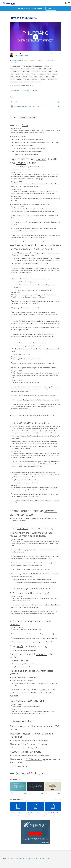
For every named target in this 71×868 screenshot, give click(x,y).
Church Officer (36, 71)
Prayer (33, 74)
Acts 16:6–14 (26, 71)
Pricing (25, 858)
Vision (12, 79)
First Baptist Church (22, 56)
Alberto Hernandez (51, 815)
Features (19, 858)
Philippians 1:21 (25, 69)
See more (58, 780)
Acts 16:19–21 (47, 69)
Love (17, 74)
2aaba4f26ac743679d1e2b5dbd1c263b (27, 106)
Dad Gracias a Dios (34, 813)
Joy (22, 74)
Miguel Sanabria (33, 815)
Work (41, 77)
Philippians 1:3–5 (38, 66)
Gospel (44, 71)
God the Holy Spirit (52, 79)
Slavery (26, 82)
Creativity (26, 79)
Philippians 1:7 (48, 66)
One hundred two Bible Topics (55, 813)
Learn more (51, 9)
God (32, 82)
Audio (16, 102)
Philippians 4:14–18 (16, 71)
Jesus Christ (14, 82)
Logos (13, 858)
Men (31, 77)
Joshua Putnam (20, 54)
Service (50, 71)
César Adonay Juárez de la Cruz (20, 815)
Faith (12, 74)
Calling (18, 77)
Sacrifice (43, 79)
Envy (36, 77)
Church (38, 82)
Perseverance (41, 74)
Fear (56, 71)
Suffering (55, 74)
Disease (47, 77)
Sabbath (19, 79)
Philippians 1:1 (27, 66)
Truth (53, 77)
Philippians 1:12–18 (37, 69)
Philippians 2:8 (15, 69)
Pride (12, 77)
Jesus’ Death (35, 79)
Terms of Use (40, 858)
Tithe (49, 74)
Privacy (31, 858)
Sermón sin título (17, 813)
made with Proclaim (55, 54)
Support (48, 858)
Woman (25, 77)
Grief (21, 82)
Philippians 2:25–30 (16, 66)
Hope (28, 74)
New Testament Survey (16, 60)
